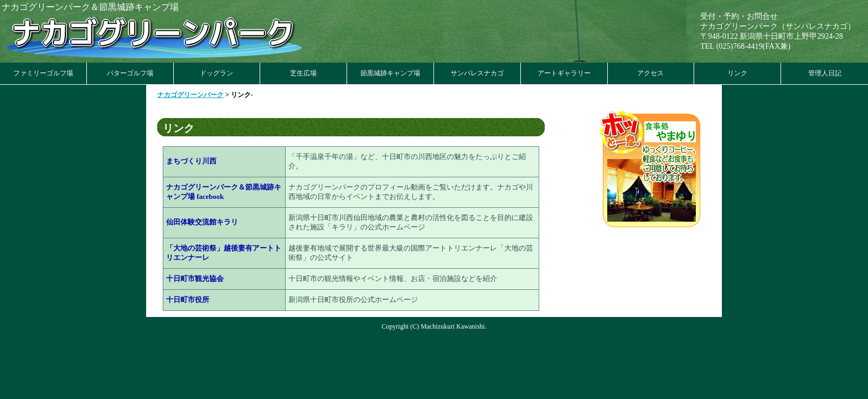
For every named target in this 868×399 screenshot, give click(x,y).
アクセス (650, 73)
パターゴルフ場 (130, 73)
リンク (737, 73)
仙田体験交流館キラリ (202, 222)
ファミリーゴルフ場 (43, 73)
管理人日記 (825, 73)
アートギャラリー (564, 73)
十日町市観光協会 (195, 279)
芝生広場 (303, 73)
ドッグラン (216, 73)
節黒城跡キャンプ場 (390, 73)
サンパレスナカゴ (477, 73)
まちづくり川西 (191, 161)
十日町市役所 (188, 300)
